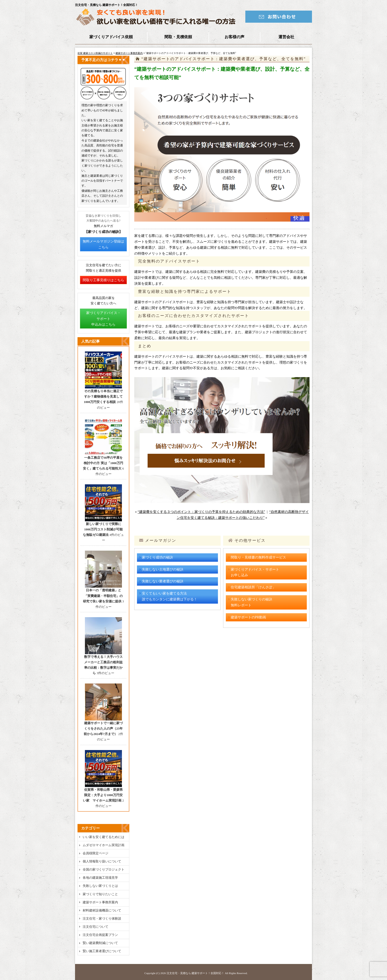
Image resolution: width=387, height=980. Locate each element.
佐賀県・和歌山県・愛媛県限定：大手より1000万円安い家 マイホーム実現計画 (103, 795)
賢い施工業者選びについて (102, 951)
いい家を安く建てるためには (104, 837)
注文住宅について (96, 927)
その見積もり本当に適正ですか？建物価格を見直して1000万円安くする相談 (103, 396)
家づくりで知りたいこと (100, 894)
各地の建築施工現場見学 (100, 878)
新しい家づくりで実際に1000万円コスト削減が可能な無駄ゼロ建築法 (103, 529)
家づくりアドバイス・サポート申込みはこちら (103, 319)
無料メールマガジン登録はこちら (103, 244)
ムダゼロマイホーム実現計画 (104, 845)
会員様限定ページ (96, 853)
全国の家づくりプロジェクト (104, 869)
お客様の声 (234, 37)
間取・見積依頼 (178, 37)
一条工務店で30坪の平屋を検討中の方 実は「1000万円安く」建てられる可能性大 (103, 463)
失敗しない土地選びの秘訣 (163, 569)
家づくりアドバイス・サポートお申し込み (255, 572)
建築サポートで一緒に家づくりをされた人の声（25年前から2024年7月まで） (103, 728)
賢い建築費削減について (100, 943)
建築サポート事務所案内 (129, 53)
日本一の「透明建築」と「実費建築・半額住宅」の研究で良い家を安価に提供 (103, 596)
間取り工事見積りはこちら (103, 280)
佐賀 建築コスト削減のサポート (95, 53)
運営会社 (286, 37)
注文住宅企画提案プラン (100, 935)
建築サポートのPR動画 (248, 617)
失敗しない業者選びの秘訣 (163, 581)
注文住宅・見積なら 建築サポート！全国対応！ (195, 973)
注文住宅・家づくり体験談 (102, 919)
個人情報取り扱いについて (102, 861)
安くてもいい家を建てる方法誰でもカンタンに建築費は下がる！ (170, 596)
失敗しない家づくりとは (100, 886)
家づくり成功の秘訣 (157, 557)
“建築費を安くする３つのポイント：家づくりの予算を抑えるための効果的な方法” (201, 512)
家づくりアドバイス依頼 (111, 37)
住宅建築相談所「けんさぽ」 (253, 587)
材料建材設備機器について (102, 910)
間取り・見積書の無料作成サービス (258, 557)
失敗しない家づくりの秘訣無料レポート (252, 602)
